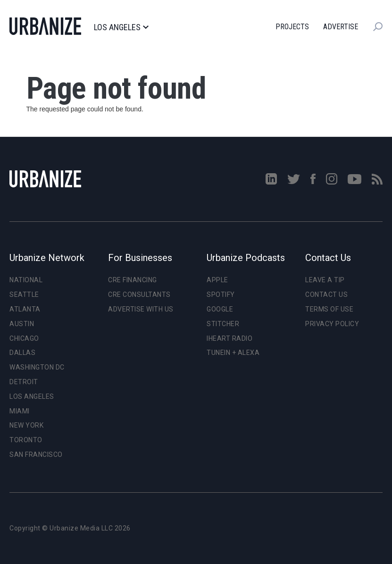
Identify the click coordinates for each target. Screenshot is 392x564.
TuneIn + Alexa (233, 353)
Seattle (24, 295)
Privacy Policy (332, 324)
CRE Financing (133, 280)
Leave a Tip (325, 280)
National (26, 280)
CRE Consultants (139, 295)
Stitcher (223, 324)
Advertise (341, 27)
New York (26, 425)
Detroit (24, 382)
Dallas (22, 353)
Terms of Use (329, 309)
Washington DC (37, 367)
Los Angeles (121, 27)
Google (220, 309)
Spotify (221, 295)
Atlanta (25, 309)
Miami (20, 411)
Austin (22, 324)
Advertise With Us (141, 309)
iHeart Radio (229, 338)
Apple (217, 280)
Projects (292, 27)
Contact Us (326, 295)
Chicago (24, 338)
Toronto (26, 440)
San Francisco (36, 455)
